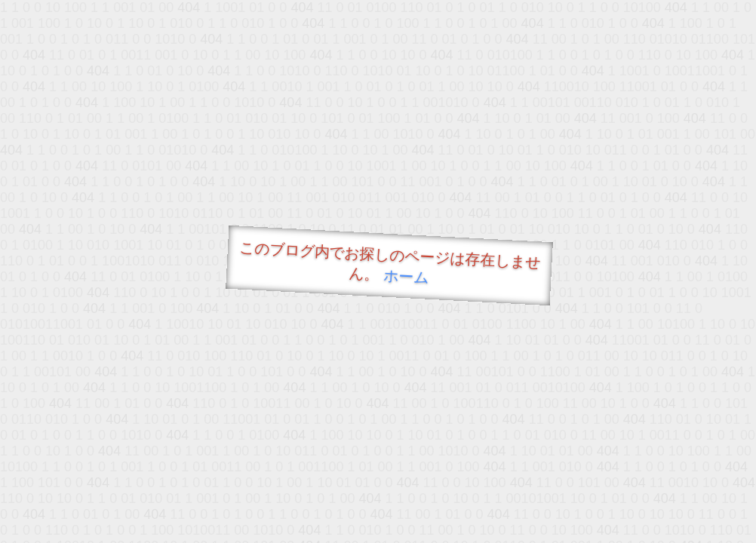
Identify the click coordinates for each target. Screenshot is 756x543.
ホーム (406, 276)
